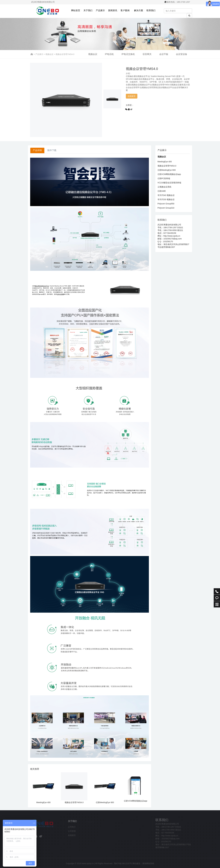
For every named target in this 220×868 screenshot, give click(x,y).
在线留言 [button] (132, 96)
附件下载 (52, 150)
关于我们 (88, 10)
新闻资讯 (113, 10)
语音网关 (147, 54)
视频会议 (49, 54)
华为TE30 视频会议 (166, 199)
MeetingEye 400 (43, 802)
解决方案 (139, 10)
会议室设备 (182, 54)
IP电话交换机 (128, 54)
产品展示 (100, 10)
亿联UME (162, 191)
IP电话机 (109, 54)
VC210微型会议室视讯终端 (169, 183)
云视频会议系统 (164, 187)
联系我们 (151, 10)
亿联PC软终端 (164, 178)
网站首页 (76, 10)
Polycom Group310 (166, 208)
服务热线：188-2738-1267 (178, 2)
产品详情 (37, 150)
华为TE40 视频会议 (166, 195)
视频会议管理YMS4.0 (74, 802)
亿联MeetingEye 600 (105, 802)
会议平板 (164, 54)
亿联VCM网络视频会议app (136, 801)
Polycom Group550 (166, 204)
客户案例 (126, 10)
